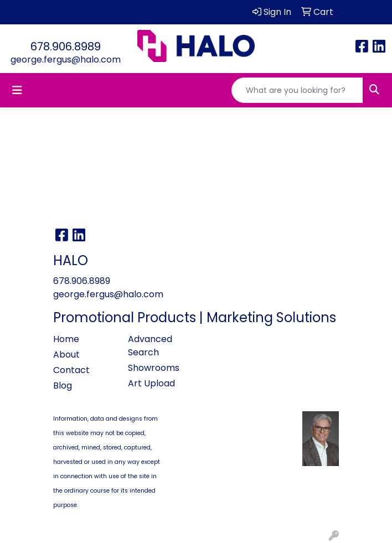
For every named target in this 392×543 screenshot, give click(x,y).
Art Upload (151, 383)
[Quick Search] (297, 90)
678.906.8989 (66, 46)
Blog (63, 386)
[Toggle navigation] (17, 90)
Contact (71, 370)
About (66, 355)
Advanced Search (150, 346)
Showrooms (154, 368)
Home (66, 339)
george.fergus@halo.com (66, 60)
